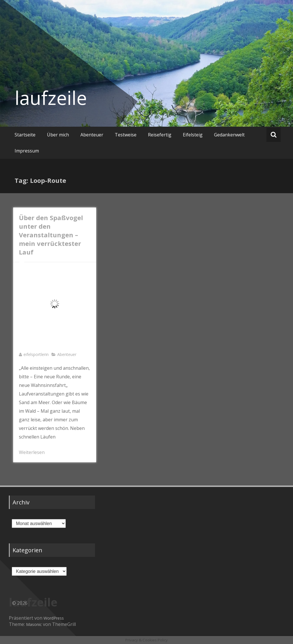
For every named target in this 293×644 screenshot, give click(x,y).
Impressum (27, 151)
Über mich (58, 135)
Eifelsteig (193, 135)
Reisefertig (160, 135)
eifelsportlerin (36, 354)
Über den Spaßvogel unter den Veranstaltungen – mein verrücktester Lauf (51, 235)
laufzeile (51, 98)
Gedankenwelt (229, 135)
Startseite (25, 135)
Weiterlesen (32, 452)
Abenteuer (92, 135)
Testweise (126, 135)
